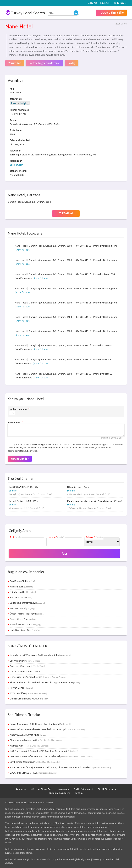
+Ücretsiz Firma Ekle (112, 13)
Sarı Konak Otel (22, 581)
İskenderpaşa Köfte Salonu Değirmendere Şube (40, 655)
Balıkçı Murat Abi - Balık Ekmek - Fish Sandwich (40, 724)
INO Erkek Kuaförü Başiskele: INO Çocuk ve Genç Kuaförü (44, 751)
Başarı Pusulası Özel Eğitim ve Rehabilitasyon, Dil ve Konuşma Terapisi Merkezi (60, 767)
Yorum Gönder (20, 459)
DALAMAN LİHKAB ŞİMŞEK (34, 773)
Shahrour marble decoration (36, 740)
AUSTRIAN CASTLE (21, 487)
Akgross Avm (29, 746)
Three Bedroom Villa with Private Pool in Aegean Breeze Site (45, 682)
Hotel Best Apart (21, 597)
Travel (14, 103)
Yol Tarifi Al (66, 213)
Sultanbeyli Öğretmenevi (27, 603)
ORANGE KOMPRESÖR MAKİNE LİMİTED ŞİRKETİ (52, 757)
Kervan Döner (21, 688)
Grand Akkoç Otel (24, 619)
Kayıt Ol (104, 3)
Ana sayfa (21, 789)
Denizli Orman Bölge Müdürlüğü (29, 699)
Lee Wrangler (26, 661)
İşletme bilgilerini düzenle (44, 63)
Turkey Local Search (28, 13)
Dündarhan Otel (23, 592)
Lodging (24, 103)
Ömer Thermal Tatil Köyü (27, 614)
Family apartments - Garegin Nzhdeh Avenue (91, 501)
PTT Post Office (28, 693)
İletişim (79, 793)
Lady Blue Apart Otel (25, 630)
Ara (64, 553)
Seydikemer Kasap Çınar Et (35, 762)
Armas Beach (21, 587)
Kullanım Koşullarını (60, 793)
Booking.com (16, 165)
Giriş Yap (93, 3)
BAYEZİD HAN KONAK (25, 625)
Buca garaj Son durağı (28, 666)
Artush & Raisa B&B (20, 501)
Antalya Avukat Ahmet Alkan (29, 735)
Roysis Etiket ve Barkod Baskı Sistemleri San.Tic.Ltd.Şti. (47, 729)
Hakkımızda (63, 789)
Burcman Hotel (22, 608)
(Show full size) (23, 250)
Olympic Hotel (75, 487)
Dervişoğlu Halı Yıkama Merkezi (38, 677)
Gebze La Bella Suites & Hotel (25, 672)
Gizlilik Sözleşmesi (83, 789)
